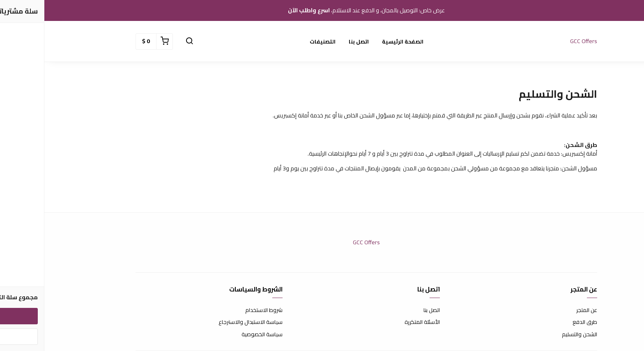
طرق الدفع (540, 322)
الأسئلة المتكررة (378, 322)
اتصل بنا (314, 41)
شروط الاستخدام (220, 310)
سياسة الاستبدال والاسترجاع (206, 322)
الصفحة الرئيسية (358, 41)
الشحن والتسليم (535, 335)
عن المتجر (542, 310)
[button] (145, 41)
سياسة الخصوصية (218, 335)
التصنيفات (278, 41)
